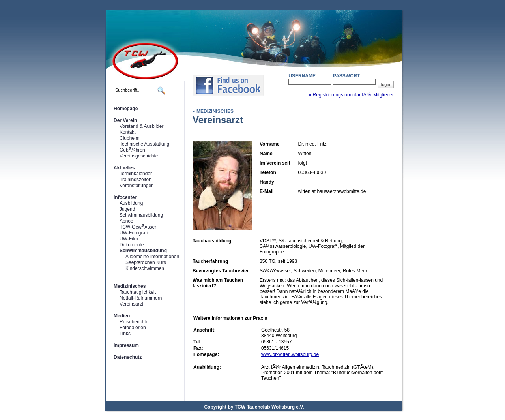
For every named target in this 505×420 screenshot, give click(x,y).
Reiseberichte (134, 322)
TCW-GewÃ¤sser (138, 227)
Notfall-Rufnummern (141, 298)
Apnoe (126, 221)
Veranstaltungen (137, 186)
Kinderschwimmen (145, 268)
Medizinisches (130, 286)
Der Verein (125, 120)
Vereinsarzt (131, 304)
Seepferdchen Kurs (146, 262)
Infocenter (125, 197)
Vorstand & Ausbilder (141, 126)
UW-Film (129, 239)
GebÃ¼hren (132, 150)
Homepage (126, 109)
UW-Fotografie (135, 233)
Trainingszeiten (136, 180)
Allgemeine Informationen (152, 257)
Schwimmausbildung (141, 215)
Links (125, 334)
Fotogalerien (133, 328)
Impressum (126, 345)
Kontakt (128, 132)
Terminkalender (136, 174)
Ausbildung (131, 203)
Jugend (127, 209)
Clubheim (130, 138)
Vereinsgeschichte (139, 156)
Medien (122, 316)
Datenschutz (128, 357)
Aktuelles (124, 168)
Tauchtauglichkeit (138, 292)
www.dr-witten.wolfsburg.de (290, 354)
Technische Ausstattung (144, 144)
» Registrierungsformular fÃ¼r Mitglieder (351, 95)
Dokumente (132, 245)
